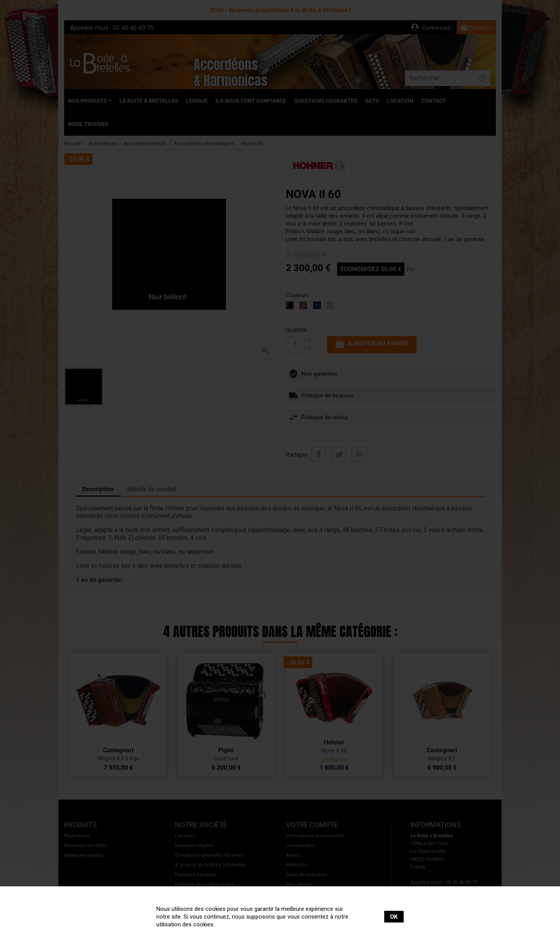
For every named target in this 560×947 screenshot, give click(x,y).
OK (394, 917)
